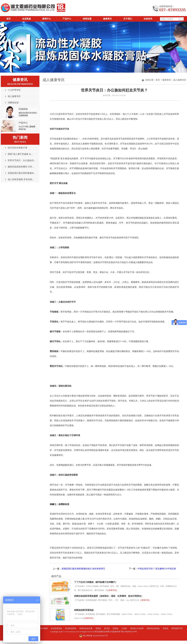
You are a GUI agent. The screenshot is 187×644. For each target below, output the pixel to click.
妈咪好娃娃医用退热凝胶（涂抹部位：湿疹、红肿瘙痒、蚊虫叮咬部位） (109, 596)
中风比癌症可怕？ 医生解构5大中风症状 (157, 569)
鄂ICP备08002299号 (129, 632)
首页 (158, 80)
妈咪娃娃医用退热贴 (84, 610)
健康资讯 (167, 80)
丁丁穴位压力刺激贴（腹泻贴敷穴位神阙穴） (96, 582)
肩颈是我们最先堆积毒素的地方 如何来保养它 (83, 569)
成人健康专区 (180, 80)
